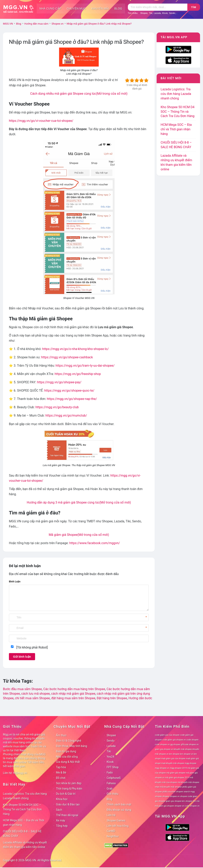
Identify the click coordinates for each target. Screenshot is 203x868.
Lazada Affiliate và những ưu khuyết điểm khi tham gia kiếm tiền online (25, 845)
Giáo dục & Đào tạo (68, 804)
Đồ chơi (61, 778)
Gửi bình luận (22, 657)
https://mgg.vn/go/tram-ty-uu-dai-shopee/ (85, 366)
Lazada (157, 13)
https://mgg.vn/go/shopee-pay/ (59, 382)
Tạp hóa (61, 767)
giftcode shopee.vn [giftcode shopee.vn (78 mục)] (190, 744)
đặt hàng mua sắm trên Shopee (73, 698)
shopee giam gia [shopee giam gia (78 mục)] (166, 801)
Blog (118, 9)
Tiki (151, 13)
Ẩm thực (61, 735)
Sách (59, 810)
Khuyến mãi (100, 9)
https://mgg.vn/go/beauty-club (57, 407)
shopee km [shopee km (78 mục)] (180, 801)
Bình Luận (15, 581)
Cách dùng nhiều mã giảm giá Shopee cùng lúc (79, 94)
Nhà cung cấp (50, 9)
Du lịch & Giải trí (66, 794)
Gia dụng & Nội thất (68, 762)
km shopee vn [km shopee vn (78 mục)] (187, 754)
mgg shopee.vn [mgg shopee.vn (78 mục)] (162, 768)
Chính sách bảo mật (119, 804)
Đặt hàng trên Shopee (112, 698)
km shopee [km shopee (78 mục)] (174, 754)
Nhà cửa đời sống (67, 757)
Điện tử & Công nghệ (69, 741)
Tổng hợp (62, 826)
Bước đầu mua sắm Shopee (22, 689)
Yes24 (110, 757)
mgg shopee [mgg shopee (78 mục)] (191, 763)
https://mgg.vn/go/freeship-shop (78, 374)
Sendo (172, 13)
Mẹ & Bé (61, 773)
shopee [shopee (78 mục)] (166, 796)
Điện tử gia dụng (66, 751)
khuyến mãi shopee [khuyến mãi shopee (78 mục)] (183, 749)
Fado (110, 773)
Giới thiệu (113, 794)
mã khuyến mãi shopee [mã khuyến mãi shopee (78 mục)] (188, 782)
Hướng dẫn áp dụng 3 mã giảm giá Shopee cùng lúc (79, 502)
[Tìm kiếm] (158, 7)
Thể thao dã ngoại (67, 815)
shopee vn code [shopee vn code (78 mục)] (182, 806)
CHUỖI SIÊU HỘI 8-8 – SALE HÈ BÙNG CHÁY (22, 834)
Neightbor (113, 836)
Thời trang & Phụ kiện (69, 789)
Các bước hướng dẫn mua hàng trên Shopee (74, 689)
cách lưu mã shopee (35, 694)
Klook (165, 13)
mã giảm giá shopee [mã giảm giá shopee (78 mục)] (176, 773)
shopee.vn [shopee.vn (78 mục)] (175, 796)
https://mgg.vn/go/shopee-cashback (67, 357)
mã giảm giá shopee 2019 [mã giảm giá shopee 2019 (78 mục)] (177, 778)
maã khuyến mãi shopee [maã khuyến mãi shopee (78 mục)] (173, 763)
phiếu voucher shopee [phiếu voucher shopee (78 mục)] (173, 792)
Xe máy (61, 820)
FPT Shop (113, 767)
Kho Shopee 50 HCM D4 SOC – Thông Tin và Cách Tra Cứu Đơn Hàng (178, 112)
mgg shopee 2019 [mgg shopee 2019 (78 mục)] (178, 768)
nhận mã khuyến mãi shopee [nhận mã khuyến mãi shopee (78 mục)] (168, 787)
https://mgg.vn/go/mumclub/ (66, 415)
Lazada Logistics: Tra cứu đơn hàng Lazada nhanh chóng (176, 94)
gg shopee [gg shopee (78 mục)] (175, 744)
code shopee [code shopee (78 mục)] (192, 740)
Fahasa (111, 783)
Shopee (144, 13)
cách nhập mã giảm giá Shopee (73, 694)
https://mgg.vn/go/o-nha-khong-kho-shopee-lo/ (75, 349)
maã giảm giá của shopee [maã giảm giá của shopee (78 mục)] (173, 759)
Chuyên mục (76, 9)
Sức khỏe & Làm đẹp (69, 783)
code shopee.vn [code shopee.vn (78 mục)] (162, 744)
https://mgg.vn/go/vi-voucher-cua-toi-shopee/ (41, 121)
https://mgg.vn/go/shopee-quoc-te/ (69, 391)
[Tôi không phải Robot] (32, 647)
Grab (110, 789)
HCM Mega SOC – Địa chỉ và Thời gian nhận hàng (176, 129)
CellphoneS (114, 778)
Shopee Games (116, 820)
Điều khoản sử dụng (119, 810)
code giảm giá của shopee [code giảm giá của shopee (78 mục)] (167, 735)
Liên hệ (111, 815)
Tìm (194, 7)
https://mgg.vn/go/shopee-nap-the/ (72, 399)
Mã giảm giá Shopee (79, 535)
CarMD (111, 831)
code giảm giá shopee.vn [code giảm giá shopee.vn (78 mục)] (174, 740)
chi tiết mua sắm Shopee (33, 698)
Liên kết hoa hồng (118, 826)
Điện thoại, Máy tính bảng (72, 746)
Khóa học (62, 799)
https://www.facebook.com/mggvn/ (94, 543)
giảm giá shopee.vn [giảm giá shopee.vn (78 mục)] (164, 749)
